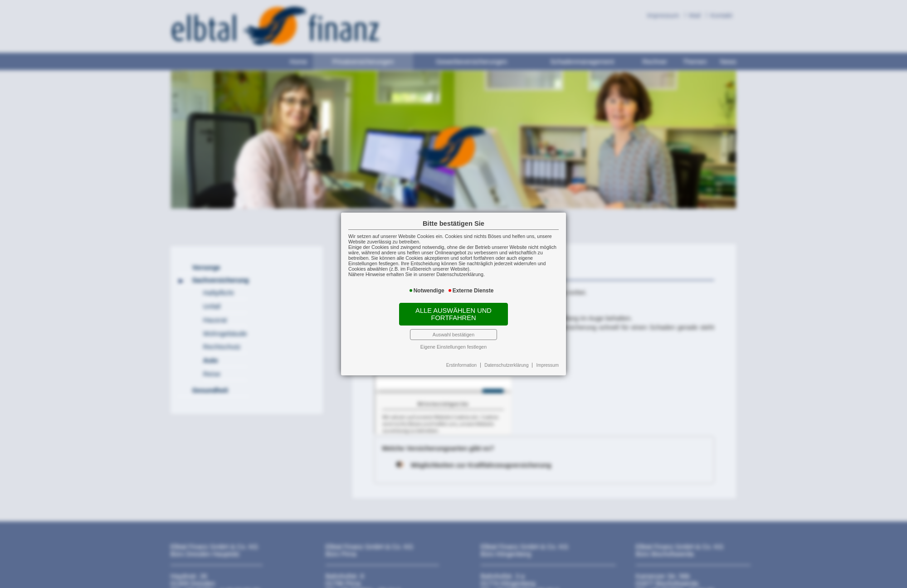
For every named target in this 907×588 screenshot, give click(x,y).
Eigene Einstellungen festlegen (453, 347)
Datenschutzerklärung (506, 365)
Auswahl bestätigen (453, 335)
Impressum (548, 365)
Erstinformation (461, 365)
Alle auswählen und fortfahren (453, 314)
